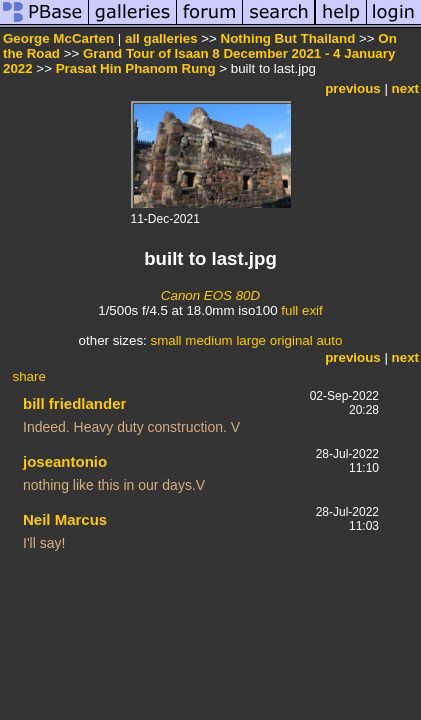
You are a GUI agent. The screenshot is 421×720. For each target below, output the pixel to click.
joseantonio (65, 461)
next (405, 88)
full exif (301, 310)
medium (208, 340)
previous (353, 88)
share (29, 376)
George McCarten (58, 38)
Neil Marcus (65, 519)
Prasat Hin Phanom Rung (136, 68)
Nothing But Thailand (288, 38)
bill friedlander (74, 403)
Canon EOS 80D (210, 295)
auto (329, 340)
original (291, 340)
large (251, 340)
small (165, 340)
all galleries (161, 38)
